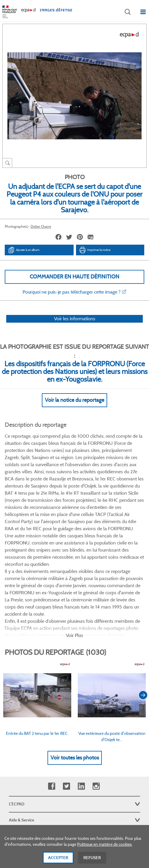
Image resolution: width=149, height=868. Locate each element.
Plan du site (75, 803)
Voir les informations (75, 319)
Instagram (96, 687)
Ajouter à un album (24, 250)
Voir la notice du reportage (74, 400)
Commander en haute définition (74, 277)
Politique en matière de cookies (104, 847)
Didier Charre (41, 226)
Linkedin (81, 687)
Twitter (66, 687)
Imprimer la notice (95, 250)
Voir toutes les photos (75, 659)
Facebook (51, 687)
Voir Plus (74, 536)
